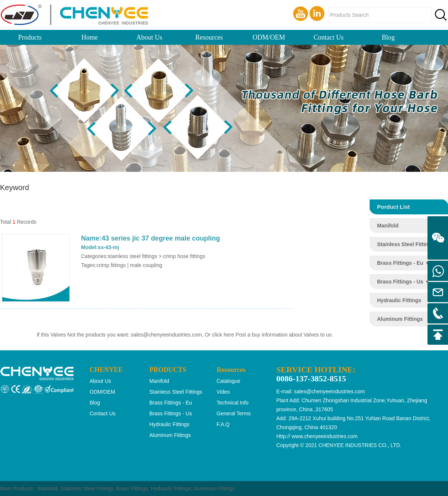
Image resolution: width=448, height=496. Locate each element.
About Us (149, 37)
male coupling (146, 265)
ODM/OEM (269, 37)
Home (90, 37)
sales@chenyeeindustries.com (167, 335)
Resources (209, 37)
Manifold (48, 489)
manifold (388, 226)
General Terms (234, 413)
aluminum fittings (400, 319)
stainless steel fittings (406, 244)
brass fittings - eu (400, 263)
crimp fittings (111, 265)
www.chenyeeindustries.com (325, 436)
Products (30, 37)
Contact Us (329, 37)
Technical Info (233, 403)
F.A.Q (223, 424)
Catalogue (228, 381)
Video (223, 392)
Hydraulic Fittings (171, 489)
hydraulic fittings (399, 300)
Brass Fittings (132, 489)
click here (223, 335)
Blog (388, 37)
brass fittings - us (400, 282)
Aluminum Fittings (214, 489)
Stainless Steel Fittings (87, 489)
